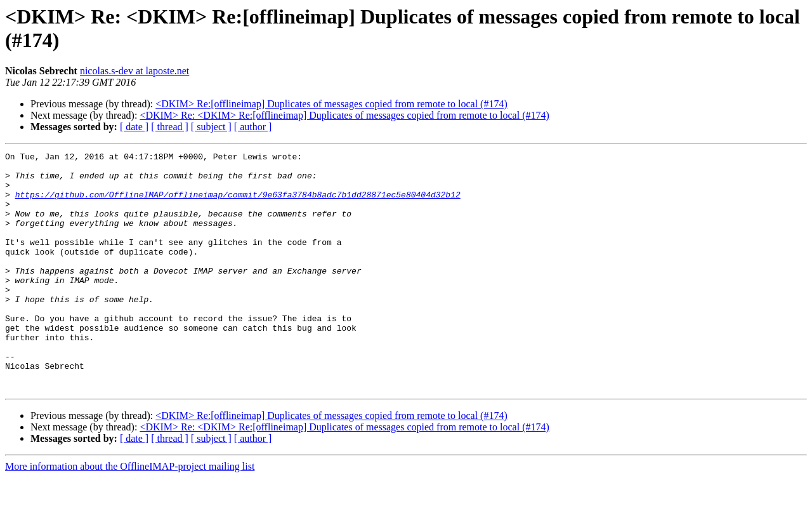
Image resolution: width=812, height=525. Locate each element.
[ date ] (134, 127)
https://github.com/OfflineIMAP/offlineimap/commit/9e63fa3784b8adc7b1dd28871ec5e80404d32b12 (238, 204)
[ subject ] (211, 127)
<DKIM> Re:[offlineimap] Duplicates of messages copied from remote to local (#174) (331, 104)
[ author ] (253, 127)
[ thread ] (170, 127)
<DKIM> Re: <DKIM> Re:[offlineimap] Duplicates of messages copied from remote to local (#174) (344, 115)
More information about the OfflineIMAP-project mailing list (130, 514)
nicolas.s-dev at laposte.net (134, 71)
